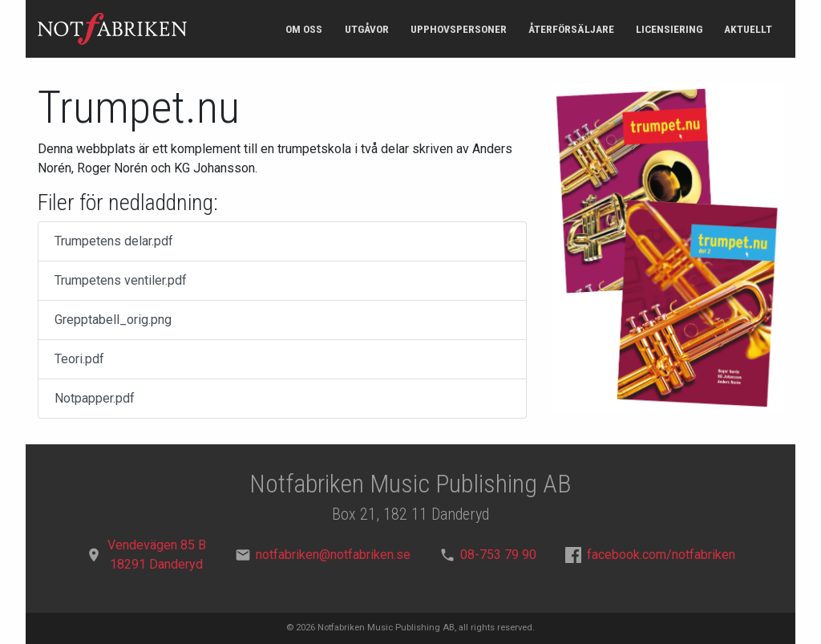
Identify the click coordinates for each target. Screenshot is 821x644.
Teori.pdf (79, 359)
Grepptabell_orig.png (113, 320)
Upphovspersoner (459, 29)
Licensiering (669, 29)
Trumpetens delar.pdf (114, 241)
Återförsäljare (571, 29)
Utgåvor (367, 29)
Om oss (304, 29)
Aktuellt (748, 29)
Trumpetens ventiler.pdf (121, 280)
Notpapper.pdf (95, 398)
